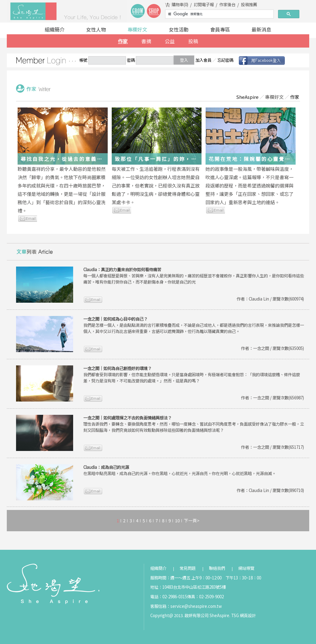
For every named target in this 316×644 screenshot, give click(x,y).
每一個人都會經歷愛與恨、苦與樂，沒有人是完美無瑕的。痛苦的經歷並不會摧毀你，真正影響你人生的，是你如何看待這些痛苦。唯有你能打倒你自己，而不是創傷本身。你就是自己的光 (194, 276)
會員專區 (220, 29)
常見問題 (188, 568)
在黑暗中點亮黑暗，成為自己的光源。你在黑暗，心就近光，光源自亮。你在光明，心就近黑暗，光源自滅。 (180, 470)
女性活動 (179, 29)
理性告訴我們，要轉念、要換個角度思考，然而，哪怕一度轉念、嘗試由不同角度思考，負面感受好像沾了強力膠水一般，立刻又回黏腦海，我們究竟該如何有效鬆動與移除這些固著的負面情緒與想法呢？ (194, 424)
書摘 (146, 41)
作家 (123, 41)
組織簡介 (55, 29)
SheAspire (247, 97)
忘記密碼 (225, 60)
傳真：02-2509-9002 (205, 597)
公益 (170, 41)
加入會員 (203, 60)
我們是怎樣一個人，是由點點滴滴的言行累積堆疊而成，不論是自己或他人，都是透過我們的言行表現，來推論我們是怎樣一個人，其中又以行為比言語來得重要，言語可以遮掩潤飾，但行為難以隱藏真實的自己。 (194, 325)
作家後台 (227, 4)
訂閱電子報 (204, 4)
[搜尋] (219, 14)
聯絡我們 (217, 568)
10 (177, 520)
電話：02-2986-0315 (169, 597)
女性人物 (96, 29)
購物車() (180, 4)
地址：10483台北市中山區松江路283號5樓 (188, 587)
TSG (235, 615)
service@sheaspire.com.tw (196, 606)
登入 (184, 60)
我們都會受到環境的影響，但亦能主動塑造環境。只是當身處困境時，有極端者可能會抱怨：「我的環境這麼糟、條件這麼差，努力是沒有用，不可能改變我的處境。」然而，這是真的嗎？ (192, 375)
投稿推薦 (249, 4)
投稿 (193, 41)
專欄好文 (137, 29)
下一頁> (192, 520)
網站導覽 (246, 568)
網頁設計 (248, 615)
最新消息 (261, 29)
